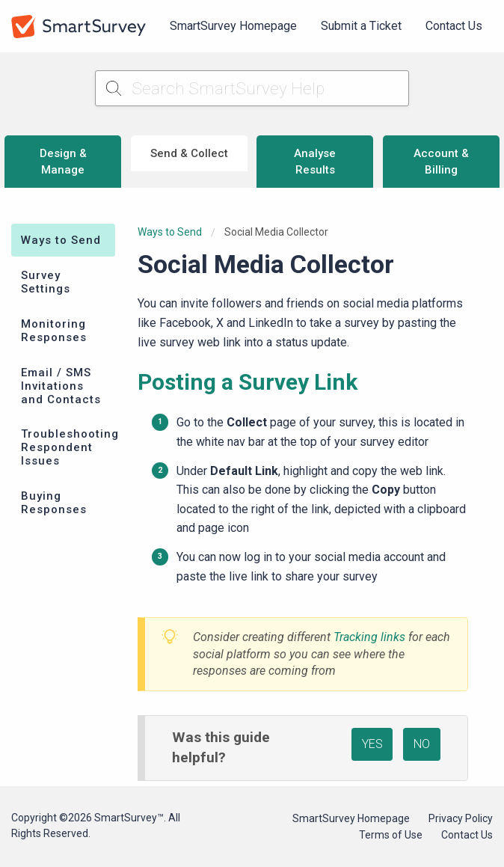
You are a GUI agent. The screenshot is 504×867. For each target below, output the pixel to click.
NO (422, 744)
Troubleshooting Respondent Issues (68, 447)
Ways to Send (61, 240)
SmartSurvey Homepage (233, 26)
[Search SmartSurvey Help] (252, 88)
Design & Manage (63, 162)
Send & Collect (189, 153)
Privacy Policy (461, 818)
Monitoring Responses (54, 331)
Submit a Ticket (361, 26)
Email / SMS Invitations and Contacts (61, 386)
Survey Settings (46, 282)
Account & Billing (441, 162)
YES (372, 744)
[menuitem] (233, 26)
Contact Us (454, 26)
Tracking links (369, 637)
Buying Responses (54, 503)
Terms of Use (391, 835)
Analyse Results (315, 162)
